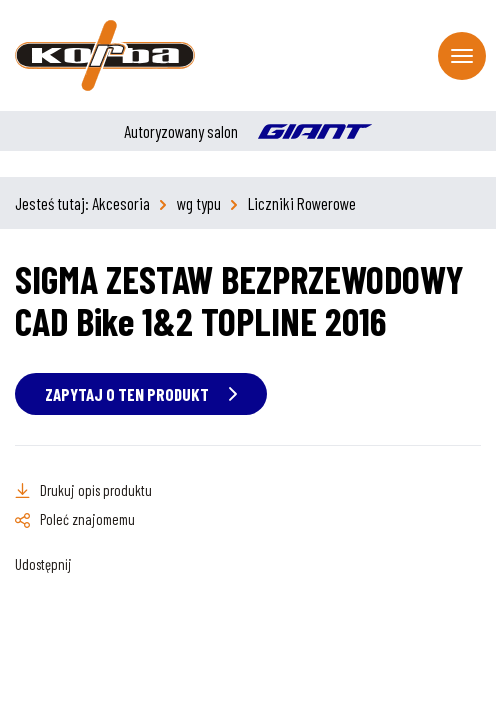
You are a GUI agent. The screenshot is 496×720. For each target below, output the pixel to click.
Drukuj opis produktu (96, 490)
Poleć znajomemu (87, 519)
